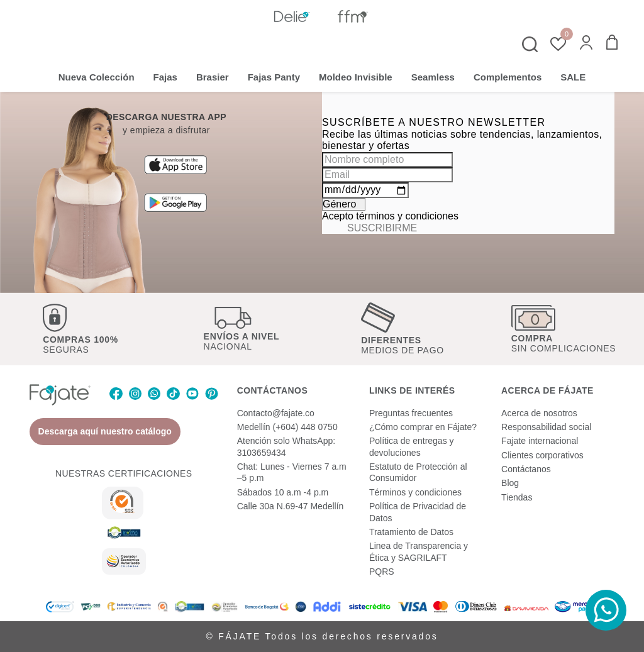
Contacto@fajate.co (276, 413)
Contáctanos (526, 469)
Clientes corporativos (542, 455)
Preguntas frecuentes (411, 413)
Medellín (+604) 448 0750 (287, 427)
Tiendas (517, 497)
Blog (510, 483)
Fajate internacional (540, 441)
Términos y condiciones (415, 492)
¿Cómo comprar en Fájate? (423, 427)
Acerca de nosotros (539, 413)
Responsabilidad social (546, 427)
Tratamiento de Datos (411, 532)
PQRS (382, 572)
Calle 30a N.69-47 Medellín (291, 506)
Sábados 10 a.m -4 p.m (283, 492)
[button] (586, 44)
